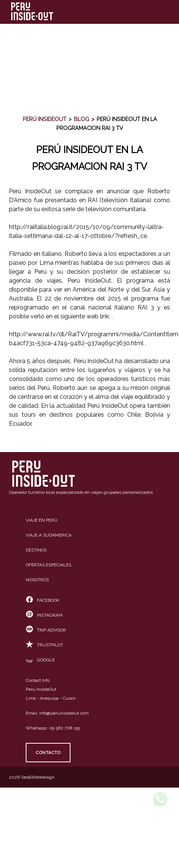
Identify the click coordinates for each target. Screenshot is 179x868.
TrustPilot (44, 645)
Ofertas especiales (48, 565)
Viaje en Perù (42, 520)
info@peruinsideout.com (64, 713)
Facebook (43, 600)
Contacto (48, 753)
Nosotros (37, 580)
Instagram (44, 615)
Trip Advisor (46, 630)
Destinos (36, 550)
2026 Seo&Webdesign (32, 777)
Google (40, 660)
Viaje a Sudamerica (49, 535)
